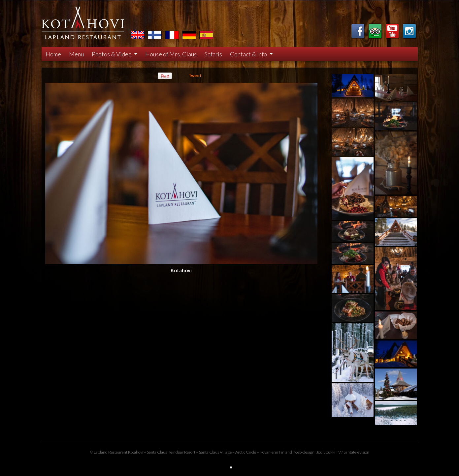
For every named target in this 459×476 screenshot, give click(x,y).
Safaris (213, 54)
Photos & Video (112, 54)
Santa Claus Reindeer (165, 452)
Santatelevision (356, 452)
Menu (76, 54)
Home (53, 54)
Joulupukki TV (328, 452)
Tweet (195, 75)
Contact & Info (249, 54)
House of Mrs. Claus (171, 54)
